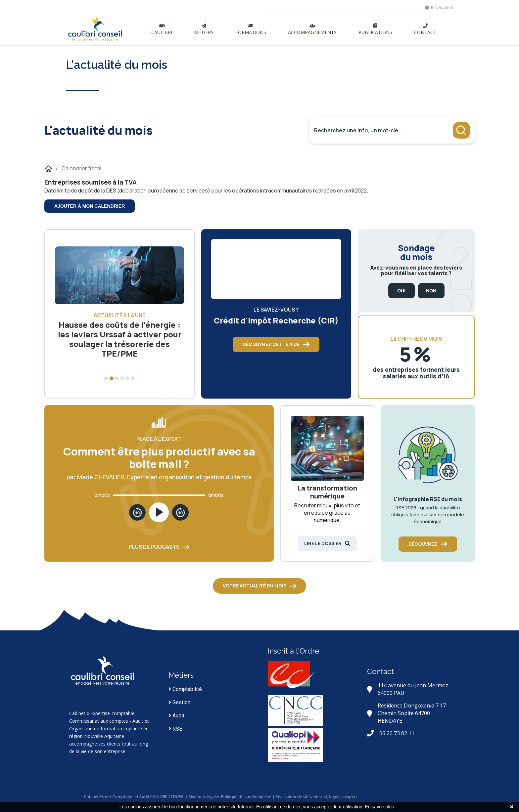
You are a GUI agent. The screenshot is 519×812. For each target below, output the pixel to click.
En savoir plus (379, 807)
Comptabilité (185, 689)
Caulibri (162, 29)
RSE (175, 729)
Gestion (179, 702)
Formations (251, 29)
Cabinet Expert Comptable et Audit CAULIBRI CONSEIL (163, 797)
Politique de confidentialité (275, 797)
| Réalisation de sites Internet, (329, 797)
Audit (176, 716)
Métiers (204, 29)
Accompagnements (312, 29)
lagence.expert (372, 797)
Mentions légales (233, 797)
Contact (425, 29)
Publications (375, 29)
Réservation (439, 7)
